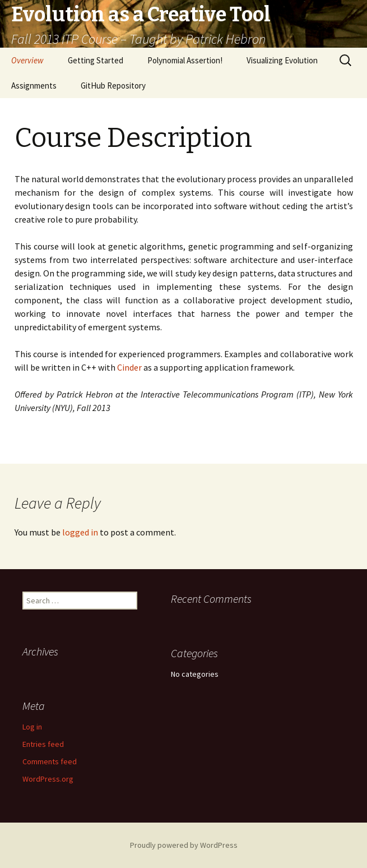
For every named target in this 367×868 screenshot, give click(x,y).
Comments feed (50, 761)
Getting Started (96, 60)
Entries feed (43, 744)
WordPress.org (48, 779)
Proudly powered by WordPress (184, 845)
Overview (27, 60)
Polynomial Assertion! (185, 60)
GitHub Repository (113, 86)
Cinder (129, 367)
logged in (80, 532)
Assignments (34, 86)
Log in (32, 727)
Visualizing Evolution (282, 60)
